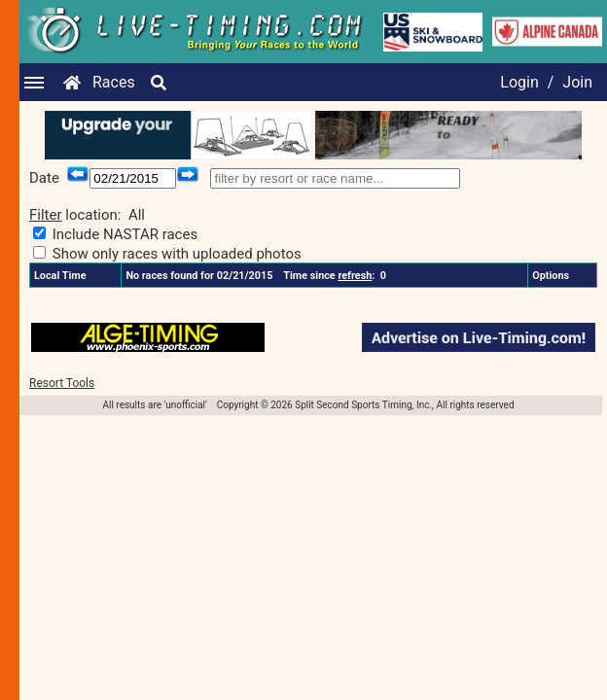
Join (577, 82)
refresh (355, 276)
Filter (46, 215)
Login (519, 82)
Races (114, 82)
